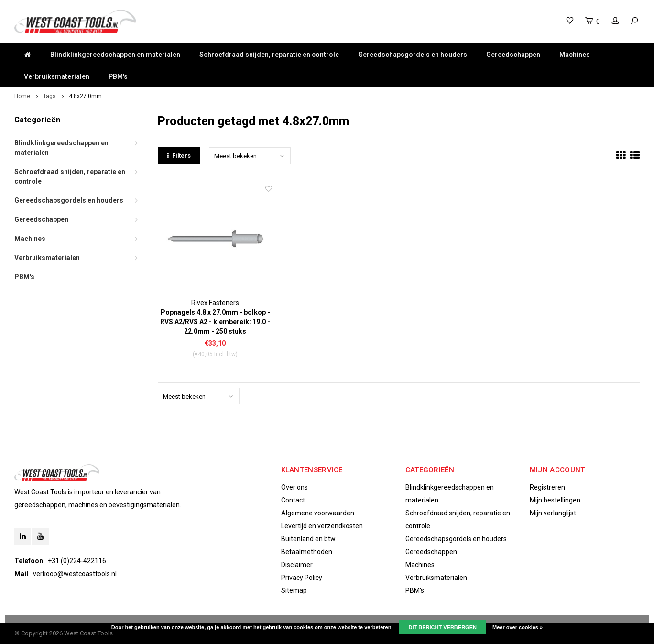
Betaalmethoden (307, 552)
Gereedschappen (513, 55)
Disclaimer (297, 565)
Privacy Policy (302, 578)
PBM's (118, 76)
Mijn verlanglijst (553, 513)
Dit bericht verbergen (443, 627)
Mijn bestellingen (555, 500)
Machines (575, 55)
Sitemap (294, 590)
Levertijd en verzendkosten (322, 526)
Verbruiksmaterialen (57, 76)
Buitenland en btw (308, 539)
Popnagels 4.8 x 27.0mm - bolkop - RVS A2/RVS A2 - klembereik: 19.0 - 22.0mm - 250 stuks (215, 322)
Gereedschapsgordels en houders (413, 55)
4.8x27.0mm (85, 96)
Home (22, 96)
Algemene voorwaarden (318, 513)
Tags (49, 96)
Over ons (294, 487)
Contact (293, 500)
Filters (179, 156)
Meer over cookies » (518, 627)
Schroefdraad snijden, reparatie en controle (269, 55)
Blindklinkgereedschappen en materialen (115, 55)
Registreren (547, 487)
